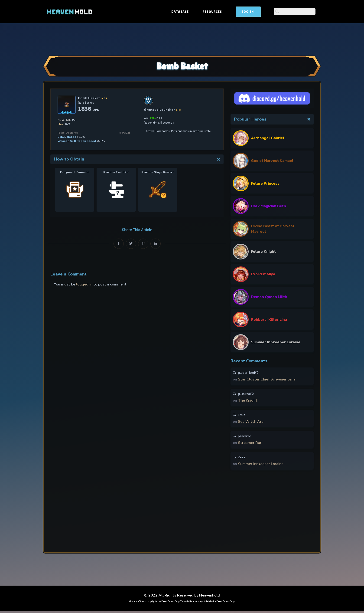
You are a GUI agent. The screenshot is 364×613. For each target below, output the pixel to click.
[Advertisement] (182, 39)
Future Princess (265, 184)
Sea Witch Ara (251, 423)
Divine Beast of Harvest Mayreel (273, 229)
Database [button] (215, 12)
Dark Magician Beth (268, 206)
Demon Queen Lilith (269, 297)
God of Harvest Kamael (272, 161)
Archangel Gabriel (268, 138)
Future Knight (263, 252)
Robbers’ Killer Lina (269, 320)
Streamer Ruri (250, 444)
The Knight (248, 401)
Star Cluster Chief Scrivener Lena (267, 380)
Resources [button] (247, 12)
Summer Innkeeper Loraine (276, 342)
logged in (84, 284)
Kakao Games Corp (170, 604)
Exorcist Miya (263, 274)
